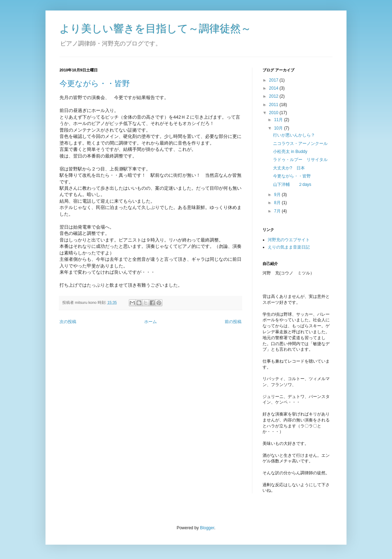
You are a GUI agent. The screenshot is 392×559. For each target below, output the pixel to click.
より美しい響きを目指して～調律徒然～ (155, 29)
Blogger (207, 528)
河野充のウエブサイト (289, 240)
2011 (274, 105)
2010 (274, 113)
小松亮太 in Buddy (290, 152)
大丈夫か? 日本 (289, 168)
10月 (279, 128)
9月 (278, 195)
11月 (279, 120)
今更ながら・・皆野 (95, 83)
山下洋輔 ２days (292, 184)
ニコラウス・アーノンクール (300, 144)
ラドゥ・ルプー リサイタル (300, 160)
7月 (278, 211)
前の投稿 (233, 322)
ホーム (150, 322)
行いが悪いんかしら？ (294, 135)
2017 (274, 80)
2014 (274, 88)
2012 (274, 96)
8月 (278, 203)
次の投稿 (68, 322)
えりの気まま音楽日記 (289, 247)
